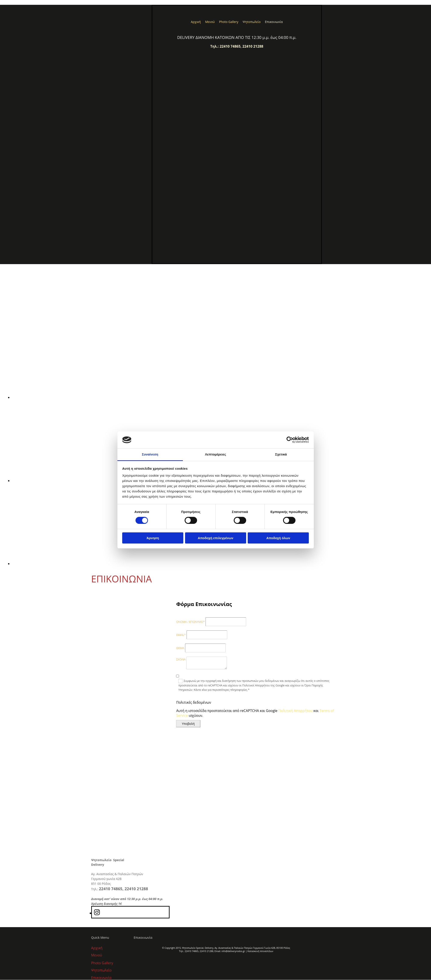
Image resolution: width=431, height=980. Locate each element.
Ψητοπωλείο (252, 22)
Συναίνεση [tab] (150, 454)
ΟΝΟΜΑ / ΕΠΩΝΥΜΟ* (190, 622)
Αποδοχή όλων (278, 538)
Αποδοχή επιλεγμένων (215, 538)
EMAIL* (181, 635)
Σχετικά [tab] (281, 454)
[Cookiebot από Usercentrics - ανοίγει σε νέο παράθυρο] (290, 440)
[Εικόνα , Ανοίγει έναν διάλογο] (222, 397)
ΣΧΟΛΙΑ (181, 659)
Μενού (210, 22)
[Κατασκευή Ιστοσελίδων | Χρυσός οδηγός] (137, 959)
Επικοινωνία (274, 22)
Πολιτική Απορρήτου (295, 711)
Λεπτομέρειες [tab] (215, 454)
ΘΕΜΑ (180, 648)
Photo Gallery (229, 22)
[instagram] (97, 912)
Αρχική (196, 22)
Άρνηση (153, 538)
